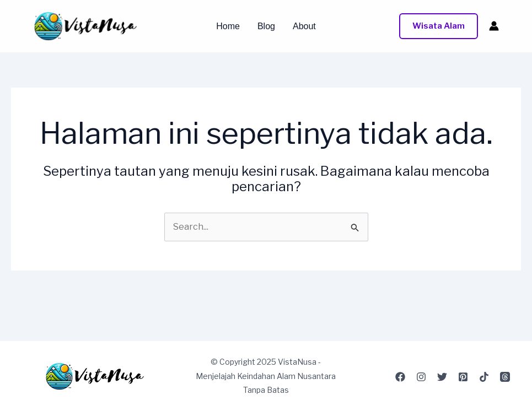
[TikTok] (484, 377)
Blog (266, 26)
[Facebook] (400, 377)
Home (228, 26)
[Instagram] (421, 377)
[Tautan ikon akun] (494, 26)
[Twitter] (442, 377)
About (304, 26)
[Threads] (505, 377)
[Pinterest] (463, 377)
